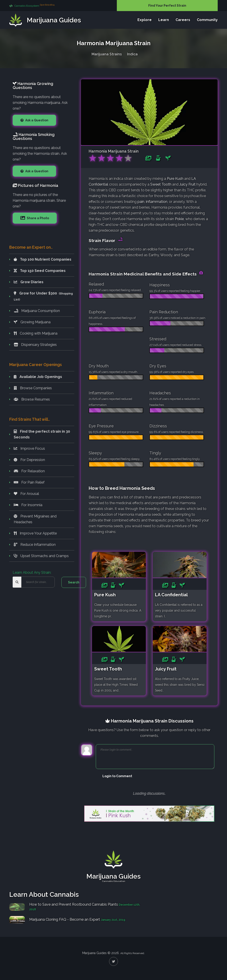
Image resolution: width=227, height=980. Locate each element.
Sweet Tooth (161, 184)
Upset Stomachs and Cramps (41, 556)
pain (141, 202)
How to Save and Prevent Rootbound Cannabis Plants (74, 904)
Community (207, 20)
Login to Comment (117, 776)
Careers (183, 20)
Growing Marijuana (32, 322)
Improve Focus (29, 448)
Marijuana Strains (107, 54)
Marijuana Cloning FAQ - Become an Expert (65, 919)
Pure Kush (175, 179)
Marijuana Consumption (37, 311)
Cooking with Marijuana (36, 333)
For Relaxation (29, 471)
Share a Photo (38, 218)
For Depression (29, 460)
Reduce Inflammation (35, 545)
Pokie (179, 219)
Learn (164, 20)
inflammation (157, 202)
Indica (132, 54)
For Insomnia (28, 505)
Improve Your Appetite (35, 533)
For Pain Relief (29, 482)
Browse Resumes (32, 399)
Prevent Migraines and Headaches (35, 519)
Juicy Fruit (187, 184)
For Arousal (26, 494)
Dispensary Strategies (35, 345)
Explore (145, 20)
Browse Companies (33, 388)
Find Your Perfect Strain (167, 6)
